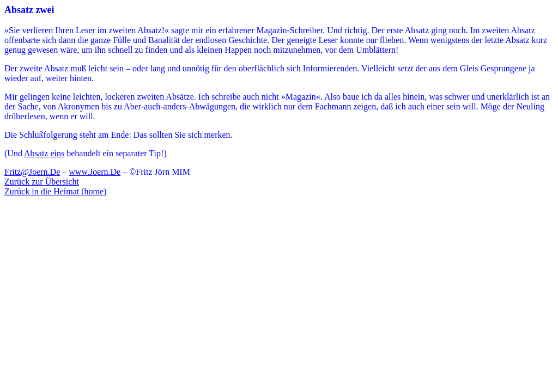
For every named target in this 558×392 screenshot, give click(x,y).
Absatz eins (44, 153)
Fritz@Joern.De (32, 172)
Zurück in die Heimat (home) (56, 191)
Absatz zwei (29, 10)
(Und (14, 153)
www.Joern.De (95, 172)
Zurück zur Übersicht (42, 182)
